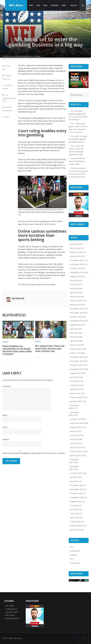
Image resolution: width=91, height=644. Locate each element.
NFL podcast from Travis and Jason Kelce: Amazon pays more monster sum (50, 354)
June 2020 (74, 509)
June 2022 (74, 435)
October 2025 (76, 268)
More (64, 5)
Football (6, 98)
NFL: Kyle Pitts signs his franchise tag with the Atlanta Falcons (78, 139)
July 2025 (74, 280)
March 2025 (75, 296)
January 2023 (76, 401)
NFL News (13, 98)
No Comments (8, 111)
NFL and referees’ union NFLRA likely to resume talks (77, 161)
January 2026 (76, 256)
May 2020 (74, 513)
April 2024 (74, 341)
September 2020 (77, 497)
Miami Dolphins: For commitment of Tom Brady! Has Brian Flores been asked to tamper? (17, 356)
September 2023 (77, 369)
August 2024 (75, 324)
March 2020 (75, 521)
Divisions (55, 5)
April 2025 (74, 292)
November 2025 (77, 264)
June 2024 (74, 333)
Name (6, 421)
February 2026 (76, 252)
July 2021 (74, 477)
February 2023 (76, 397)
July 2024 (74, 329)
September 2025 (77, 272)
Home (31, 5)
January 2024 (76, 353)
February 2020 (76, 525)
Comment (7, 392)
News (45, 5)
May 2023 (74, 385)
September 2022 (77, 423)
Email (6, 433)
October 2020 (76, 493)
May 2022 (74, 439)
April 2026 (74, 244)
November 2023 (77, 361)
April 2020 (74, 517)
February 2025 (76, 300)
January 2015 (76, 529)
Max (4, 69)
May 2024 (74, 337)
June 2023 (74, 381)
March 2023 (75, 393)
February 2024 (76, 349)
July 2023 (74, 377)
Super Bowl (75, 563)
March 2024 (75, 345)
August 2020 (75, 501)
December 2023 (77, 357)
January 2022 (76, 455)
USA (4, 101)
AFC (72, 547)
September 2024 (77, 320)
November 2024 (77, 312)
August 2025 (75, 276)
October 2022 (76, 419)
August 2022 (75, 427)
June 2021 (74, 481)
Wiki (38, 5)
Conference (75, 551)
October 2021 (76, 473)
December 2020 (77, 485)
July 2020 (74, 505)
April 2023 (74, 389)
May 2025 (74, 288)
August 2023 (75, 373)
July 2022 (74, 431)
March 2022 (75, 447)
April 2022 (74, 443)
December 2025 (77, 260)
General (5, 89)
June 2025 (74, 284)
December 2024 (77, 308)
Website (6, 446)
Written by (18, 305)
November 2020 (77, 489)
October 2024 (76, 316)
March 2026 (75, 248)
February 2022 (76, 451)
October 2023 (76, 365)
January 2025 (76, 304)
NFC (72, 559)
